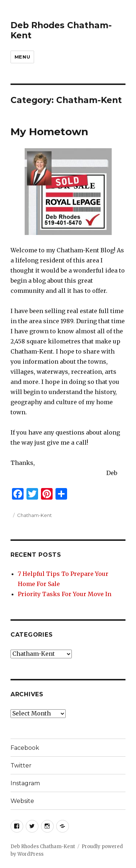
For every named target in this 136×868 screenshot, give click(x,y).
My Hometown (49, 132)
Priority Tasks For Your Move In (65, 594)
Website (22, 801)
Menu (22, 57)
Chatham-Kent (34, 515)
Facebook (25, 748)
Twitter (21, 766)
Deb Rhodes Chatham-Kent (43, 846)
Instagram (25, 783)
